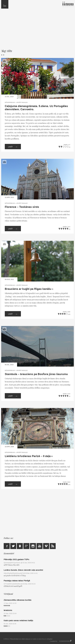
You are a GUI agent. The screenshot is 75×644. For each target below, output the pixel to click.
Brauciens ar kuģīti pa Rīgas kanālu (28, 289)
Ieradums (8, 610)
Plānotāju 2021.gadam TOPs (16, 559)
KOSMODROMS (65, 641)
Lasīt (13, 147)
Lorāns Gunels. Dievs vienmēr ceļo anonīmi (23, 570)
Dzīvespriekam (10, 102)
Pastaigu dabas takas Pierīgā (17, 581)
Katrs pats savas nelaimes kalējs (18, 620)
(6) (52, 289)
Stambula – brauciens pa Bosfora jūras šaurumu (36, 374)
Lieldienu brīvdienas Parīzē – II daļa (28, 456)
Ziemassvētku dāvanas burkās (18, 600)
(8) (52, 456)
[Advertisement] (37, 30)
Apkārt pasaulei (22, 102)
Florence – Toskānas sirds (22, 207)
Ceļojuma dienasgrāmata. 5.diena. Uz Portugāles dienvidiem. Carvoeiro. (36, 108)
